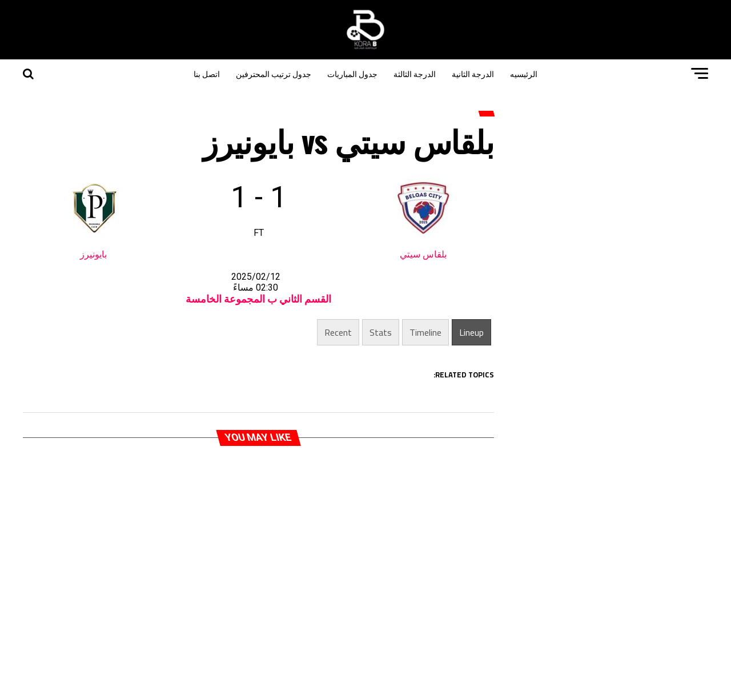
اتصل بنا (207, 73)
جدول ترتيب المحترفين (274, 73)
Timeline (425, 332)
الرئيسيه (524, 73)
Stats (381, 332)
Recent (338, 332)
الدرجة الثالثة (415, 73)
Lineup (471, 332)
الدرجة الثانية (473, 73)
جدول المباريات (352, 73)
